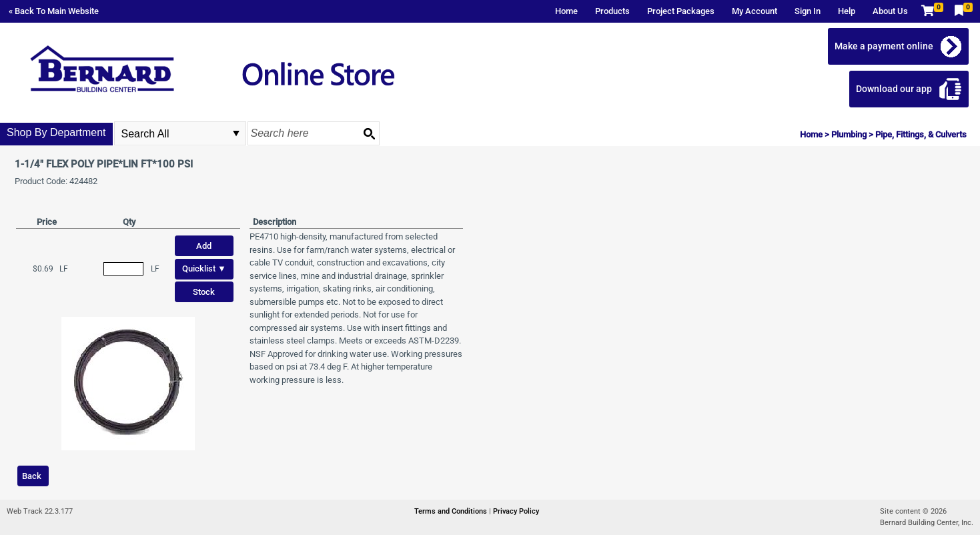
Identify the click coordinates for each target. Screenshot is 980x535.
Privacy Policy (516, 511)
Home (566, 11)
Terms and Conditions (452, 511)
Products (612, 11)
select (236, 133)
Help (847, 11)
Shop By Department (56, 132)
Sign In (808, 11)
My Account (755, 11)
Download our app (894, 89)
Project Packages (681, 11)
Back (32, 476)
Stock (204, 292)
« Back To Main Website (54, 11)
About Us (890, 11)
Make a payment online (884, 46)
